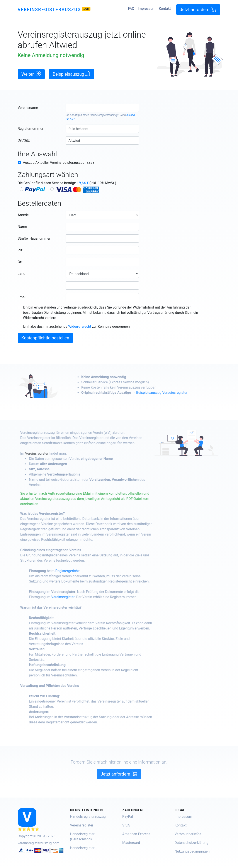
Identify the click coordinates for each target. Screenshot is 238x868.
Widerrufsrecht (80, 326)
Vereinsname (28, 108)
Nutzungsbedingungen (192, 851)
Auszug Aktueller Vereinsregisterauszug (59, 163)
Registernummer (31, 129)
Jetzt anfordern (198, 9)
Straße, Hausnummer (34, 238)
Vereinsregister (52, 453)
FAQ (131, 9)
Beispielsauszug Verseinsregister (177, 393)
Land (21, 274)
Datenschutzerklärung (192, 843)
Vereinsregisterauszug (49, 10)
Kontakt (165, 9)
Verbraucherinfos (188, 834)
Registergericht (83, 571)
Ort (20, 262)
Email (22, 297)
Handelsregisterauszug (104, 115)
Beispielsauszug (72, 74)
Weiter (31, 74)
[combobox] (102, 108)
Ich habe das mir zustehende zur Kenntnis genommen (76, 326)
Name (22, 227)
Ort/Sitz (24, 140)
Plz (20, 250)
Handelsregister (82, 848)
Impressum (147, 9)
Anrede (23, 215)
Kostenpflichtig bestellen (45, 338)
